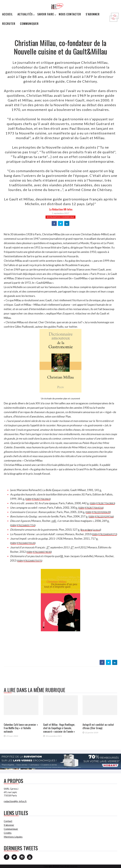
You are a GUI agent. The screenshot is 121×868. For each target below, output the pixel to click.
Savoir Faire (46, 14)
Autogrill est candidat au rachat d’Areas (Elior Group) (98, 726)
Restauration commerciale (60, 217)
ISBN (29, 499)
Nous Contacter (70, 14)
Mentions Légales (13, 837)
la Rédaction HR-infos (61, 209)
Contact (8, 821)
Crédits (8, 833)
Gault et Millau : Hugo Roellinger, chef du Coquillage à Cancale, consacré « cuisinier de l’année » (59, 728)
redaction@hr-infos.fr (15, 801)
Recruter (9, 24)
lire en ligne (87, 530)
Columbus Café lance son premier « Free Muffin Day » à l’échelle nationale (21, 728)
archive (97, 530)
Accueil (7, 14)
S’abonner (93, 14)
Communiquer (29, 24)
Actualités (25, 14)
